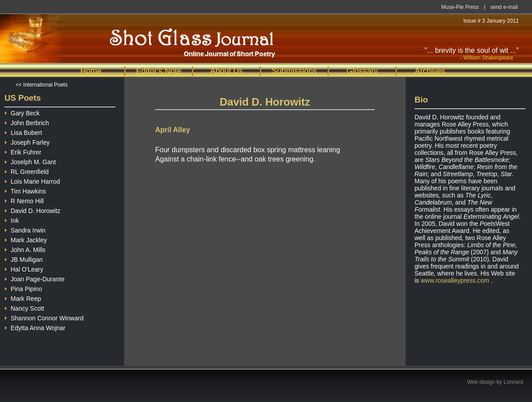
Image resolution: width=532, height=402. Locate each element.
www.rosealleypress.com (455, 280)
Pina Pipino (23, 288)
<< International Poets (41, 85)
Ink (12, 219)
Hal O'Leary (24, 268)
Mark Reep (23, 298)
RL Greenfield (27, 171)
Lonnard (513, 382)
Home (91, 71)
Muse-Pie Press (460, 7)
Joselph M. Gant (30, 161)
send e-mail (504, 7)
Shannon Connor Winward (44, 317)
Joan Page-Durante (34, 278)
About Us (227, 71)
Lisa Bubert (23, 132)
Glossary (362, 71)
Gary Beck (22, 112)
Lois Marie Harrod (32, 180)
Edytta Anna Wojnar (35, 327)
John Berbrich (27, 122)
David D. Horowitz (32, 210)
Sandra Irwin (25, 229)
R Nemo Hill (24, 200)
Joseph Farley (27, 141)
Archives (430, 71)
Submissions (294, 71)
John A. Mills (25, 249)
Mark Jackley (26, 239)
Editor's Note (159, 71)
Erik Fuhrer (23, 151)
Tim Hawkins (25, 190)
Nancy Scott (24, 307)
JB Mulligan (23, 258)
